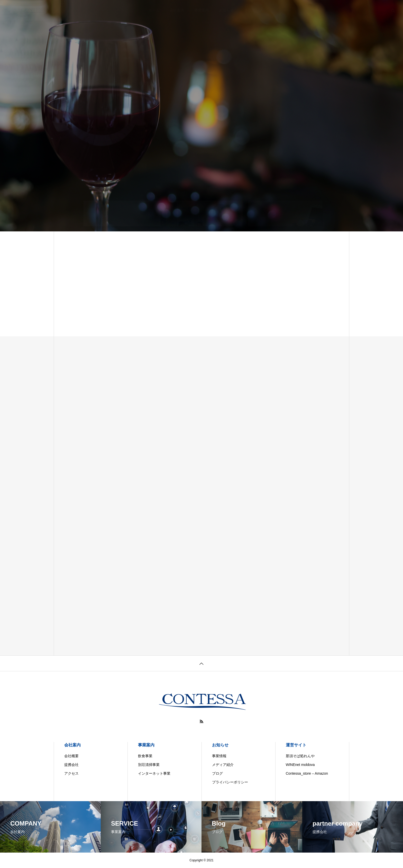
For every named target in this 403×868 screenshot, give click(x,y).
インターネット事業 (154, 773)
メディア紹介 (223, 765)
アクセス (71, 773)
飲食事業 (145, 756)
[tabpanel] (201, 116)
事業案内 (146, 745)
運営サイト (296, 745)
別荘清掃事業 (149, 765)
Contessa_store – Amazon (307, 773)
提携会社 (71, 765)
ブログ (217, 773)
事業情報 (219, 756)
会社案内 (72, 745)
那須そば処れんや (300, 756)
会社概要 (71, 756)
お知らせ (220, 745)
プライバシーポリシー (230, 782)
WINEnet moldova (300, 765)
